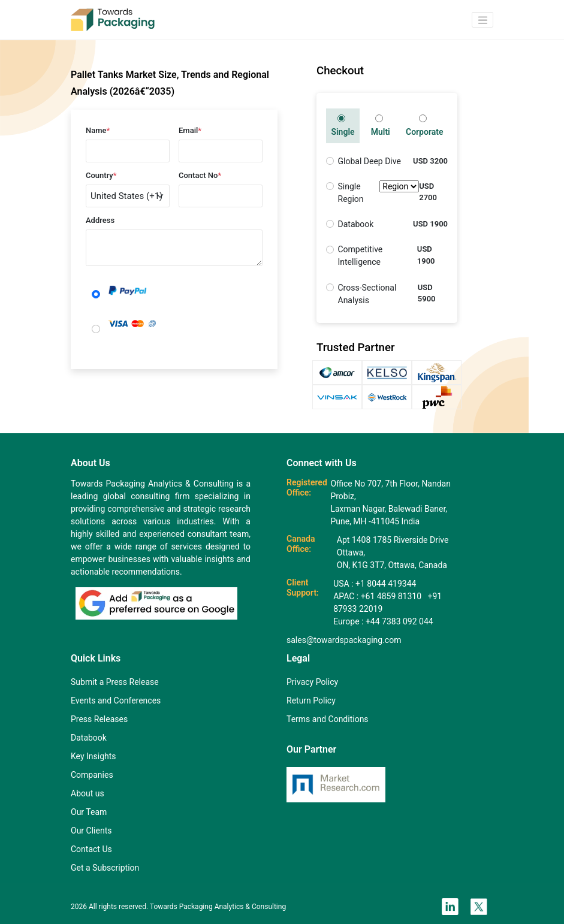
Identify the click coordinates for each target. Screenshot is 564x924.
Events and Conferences (116, 700)
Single (343, 126)
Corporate (424, 126)
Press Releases (99, 719)
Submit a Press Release (115, 682)
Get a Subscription (105, 868)
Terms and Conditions (328, 719)
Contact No (200, 175)
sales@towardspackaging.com (344, 640)
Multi (381, 126)
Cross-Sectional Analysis (367, 294)
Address (100, 220)
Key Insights (94, 756)
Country (101, 175)
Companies (92, 775)
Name (98, 130)
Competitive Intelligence (361, 256)
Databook (356, 224)
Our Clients (91, 831)
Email (190, 130)
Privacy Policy (312, 682)
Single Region (379, 193)
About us (88, 793)
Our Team (89, 812)
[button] (482, 20)
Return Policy (311, 700)
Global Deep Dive (370, 161)
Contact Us (91, 849)
